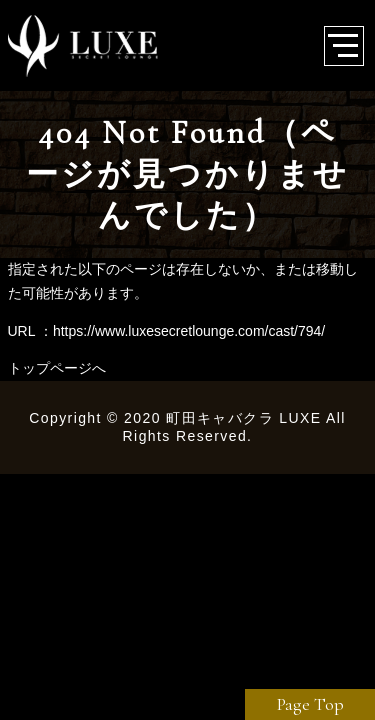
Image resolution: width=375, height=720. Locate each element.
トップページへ (57, 368)
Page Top (310, 704)
